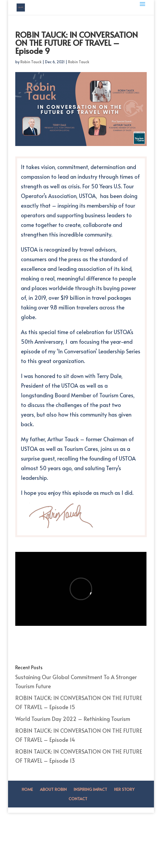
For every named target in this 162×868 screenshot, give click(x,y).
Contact (78, 798)
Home (27, 789)
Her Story (124, 789)
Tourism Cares (116, 395)
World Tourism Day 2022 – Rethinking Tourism (73, 719)
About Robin (53, 789)
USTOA (87, 196)
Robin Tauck (31, 62)
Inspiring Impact (90, 789)
